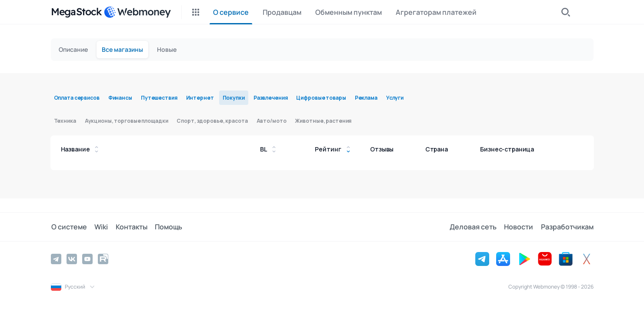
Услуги (395, 98)
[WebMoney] (137, 12)
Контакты (130, 227)
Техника (65, 121)
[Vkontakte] (72, 259)
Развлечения (271, 98)
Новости (519, 227)
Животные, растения (323, 121)
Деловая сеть (474, 227)
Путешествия (159, 98)
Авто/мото (272, 121)
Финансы (120, 98)
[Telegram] (56, 259)
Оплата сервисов (77, 98)
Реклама (366, 98)
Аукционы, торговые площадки (127, 121)
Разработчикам (567, 227)
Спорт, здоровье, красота (212, 121)
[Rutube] (103, 259)
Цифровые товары (321, 98)
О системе (69, 227)
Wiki (100, 227)
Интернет (200, 98)
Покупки (234, 98)
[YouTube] (87, 259)
